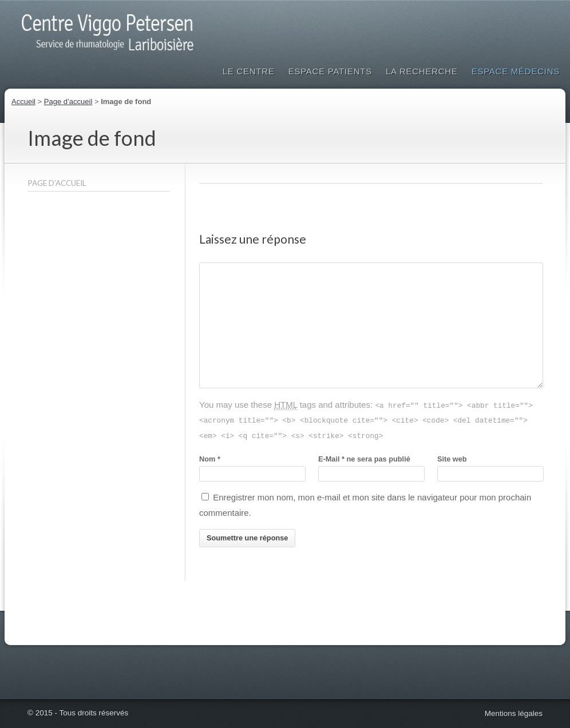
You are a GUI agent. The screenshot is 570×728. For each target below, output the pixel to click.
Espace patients (330, 71)
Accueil (23, 102)
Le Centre (249, 71)
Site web (452, 459)
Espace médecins (516, 71)
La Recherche (422, 71)
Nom (210, 459)
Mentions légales (514, 713)
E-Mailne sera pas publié (364, 459)
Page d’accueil (68, 102)
